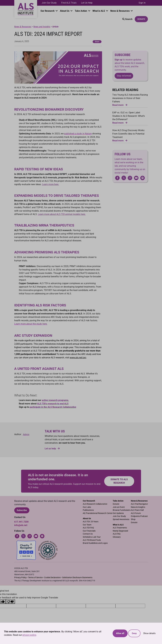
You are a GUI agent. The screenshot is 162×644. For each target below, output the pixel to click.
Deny (134, 633)
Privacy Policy (20, 578)
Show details (149, 633)
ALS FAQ (117, 534)
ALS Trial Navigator (139, 504)
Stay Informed (124, 76)
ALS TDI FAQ (88, 528)
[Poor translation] (10, 602)
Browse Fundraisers (122, 510)
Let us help (52, 449)
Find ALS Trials (69, 3)
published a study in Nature (78, 134)
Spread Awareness (121, 519)
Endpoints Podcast (139, 516)
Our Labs (87, 507)
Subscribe (22, 510)
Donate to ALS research (119, 481)
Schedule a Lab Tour (92, 537)
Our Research (48, 11)
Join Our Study (49, 3)
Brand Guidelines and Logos (95, 543)
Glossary (117, 537)
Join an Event (119, 507)
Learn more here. (51, 184)
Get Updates (118, 513)
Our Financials (89, 531)
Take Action (81, 11)
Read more (120, 105)
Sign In (142, 3)
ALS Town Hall (137, 510)
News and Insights (42, 27)
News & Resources (120, 11)
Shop (133, 519)
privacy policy (29, 635)
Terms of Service (35, 578)
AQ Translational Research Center (98, 513)
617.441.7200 (21, 522)
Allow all (120, 633)
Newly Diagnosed (120, 531)
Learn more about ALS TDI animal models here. (62, 214)
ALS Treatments (120, 528)
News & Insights (138, 507)
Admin (26, 434)
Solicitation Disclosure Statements (77, 578)
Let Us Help (87, 3)
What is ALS (99, 11)
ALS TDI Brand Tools (92, 540)
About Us (65, 11)
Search (127, 19)
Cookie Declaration (52, 578)
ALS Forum (136, 513)
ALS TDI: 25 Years (91, 522)
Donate (141, 19)
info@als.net (21, 525)
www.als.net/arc (78, 358)
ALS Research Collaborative (95, 504)
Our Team (87, 525)
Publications (88, 510)
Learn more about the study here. (31, 324)
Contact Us (88, 534)
